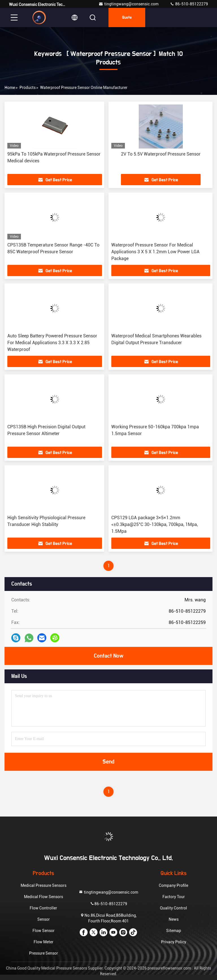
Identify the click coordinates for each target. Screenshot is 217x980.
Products (28, 88)
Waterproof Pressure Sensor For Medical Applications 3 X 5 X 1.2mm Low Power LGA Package (155, 252)
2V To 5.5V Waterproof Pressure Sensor (161, 154)
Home (10, 88)
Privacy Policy (174, 942)
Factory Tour (174, 897)
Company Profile (173, 885)
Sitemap (174, 931)
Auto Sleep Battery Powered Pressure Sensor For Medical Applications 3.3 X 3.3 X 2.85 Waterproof (52, 343)
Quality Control (173, 908)
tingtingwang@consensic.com (129, 4)
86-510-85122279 (189, 4)
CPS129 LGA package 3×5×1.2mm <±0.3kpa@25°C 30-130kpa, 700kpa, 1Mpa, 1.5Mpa (155, 524)
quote (127, 18)
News (174, 919)
